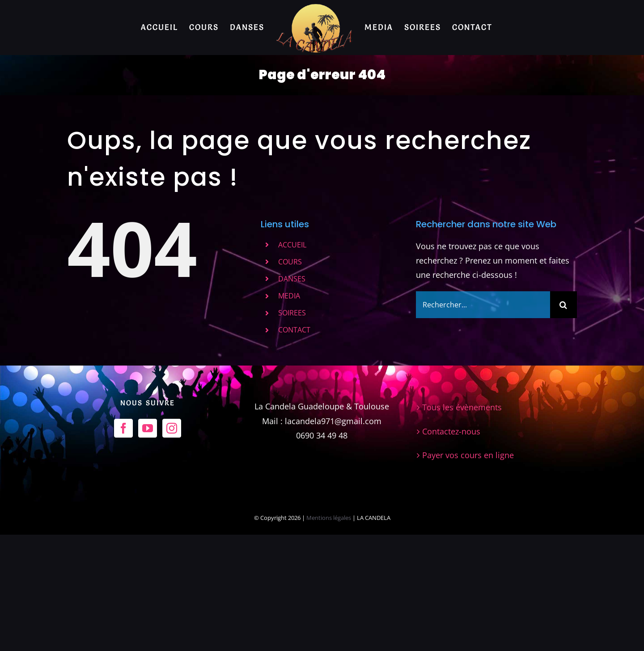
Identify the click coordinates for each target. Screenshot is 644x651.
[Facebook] (123, 545)
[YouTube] (148, 545)
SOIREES (292, 313)
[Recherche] (563, 305)
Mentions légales (329, 634)
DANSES (292, 279)
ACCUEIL (292, 245)
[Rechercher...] (483, 305)
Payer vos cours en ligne (468, 571)
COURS (290, 262)
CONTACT (294, 330)
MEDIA (289, 296)
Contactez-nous (451, 548)
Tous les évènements (462, 523)
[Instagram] (172, 545)
